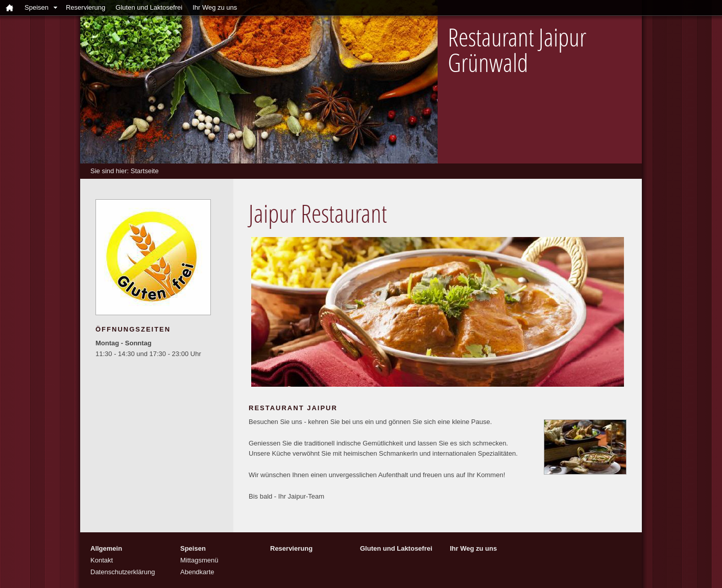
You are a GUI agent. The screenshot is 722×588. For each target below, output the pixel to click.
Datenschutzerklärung (123, 572)
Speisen (37, 7)
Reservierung (86, 7)
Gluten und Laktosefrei (149, 7)
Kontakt (102, 560)
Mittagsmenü (199, 560)
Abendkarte (197, 572)
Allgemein (106, 548)
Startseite (145, 171)
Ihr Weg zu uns (215, 7)
